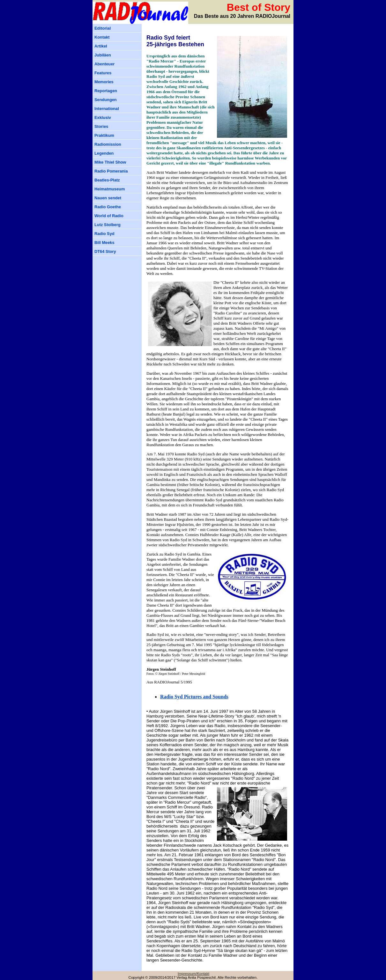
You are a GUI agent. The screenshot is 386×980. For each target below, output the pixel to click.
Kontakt (102, 37)
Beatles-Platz (107, 180)
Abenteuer (104, 64)
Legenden (104, 153)
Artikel (101, 46)
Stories (101, 126)
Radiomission (108, 144)
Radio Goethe (108, 207)
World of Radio (109, 216)
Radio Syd (104, 234)
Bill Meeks (104, 243)
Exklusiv (103, 118)
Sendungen (106, 100)
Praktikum (104, 135)
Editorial (103, 28)
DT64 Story (105, 251)
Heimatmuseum (110, 189)
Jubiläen (103, 55)
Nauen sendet (108, 198)
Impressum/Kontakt (193, 974)
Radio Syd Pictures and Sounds (194, 697)
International (107, 109)
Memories (104, 82)
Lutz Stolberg (108, 225)
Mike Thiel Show (110, 162)
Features (103, 73)
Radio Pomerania (111, 171)
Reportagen (106, 91)
